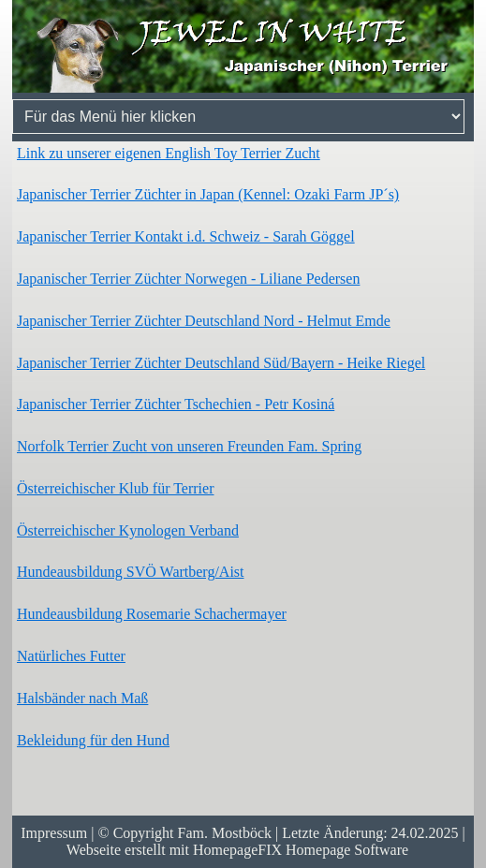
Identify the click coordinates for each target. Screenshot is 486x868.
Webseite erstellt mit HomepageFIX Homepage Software (237, 850)
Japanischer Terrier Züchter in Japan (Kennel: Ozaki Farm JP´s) (208, 194)
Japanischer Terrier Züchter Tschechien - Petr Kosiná (176, 404)
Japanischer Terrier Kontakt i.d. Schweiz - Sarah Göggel (186, 236)
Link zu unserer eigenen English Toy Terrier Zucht (169, 153)
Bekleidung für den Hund (93, 740)
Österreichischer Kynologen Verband (128, 530)
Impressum (54, 833)
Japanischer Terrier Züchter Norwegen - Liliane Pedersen (188, 279)
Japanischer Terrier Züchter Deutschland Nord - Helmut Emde (204, 321)
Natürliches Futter (71, 656)
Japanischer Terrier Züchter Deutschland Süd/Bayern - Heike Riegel (221, 363)
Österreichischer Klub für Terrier (116, 488)
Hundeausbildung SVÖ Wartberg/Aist (131, 572)
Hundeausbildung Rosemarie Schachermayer (152, 614)
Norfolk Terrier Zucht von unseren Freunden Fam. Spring (189, 446)
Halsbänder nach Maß (82, 698)
